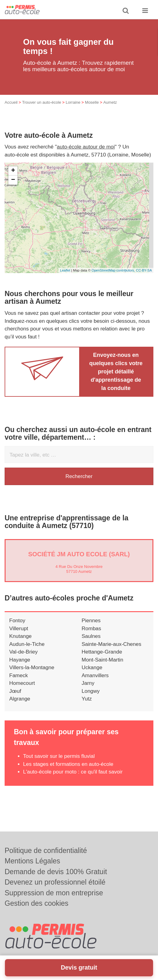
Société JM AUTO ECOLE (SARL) (79, 554)
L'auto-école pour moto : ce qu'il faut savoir (73, 772)
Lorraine (73, 102)
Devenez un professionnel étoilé (55, 882)
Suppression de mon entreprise (54, 893)
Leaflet (65, 270)
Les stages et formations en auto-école (68, 764)
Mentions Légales (32, 861)
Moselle (92, 102)
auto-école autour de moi (86, 147)
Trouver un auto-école (42, 102)
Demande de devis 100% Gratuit (56, 872)
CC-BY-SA (144, 270)
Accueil (11, 102)
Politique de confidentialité (46, 851)
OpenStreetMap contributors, (114, 270)
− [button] (13, 180)
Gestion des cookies (36, 903)
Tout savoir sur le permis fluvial (59, 756)
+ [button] (13, 171)
